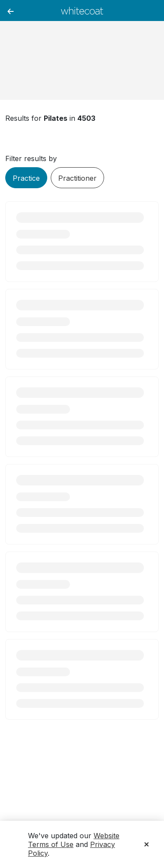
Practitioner (77, 178)
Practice (26, 178)
